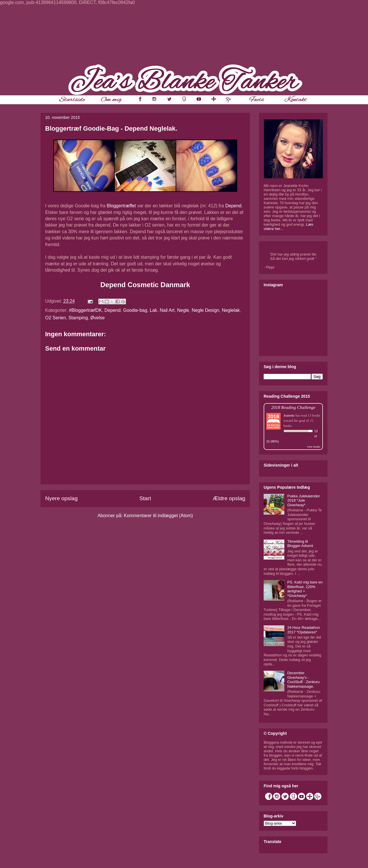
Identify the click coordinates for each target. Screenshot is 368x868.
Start (145, 498)
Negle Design (206, 310)
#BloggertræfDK (86, 310)
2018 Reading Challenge (293, 407)
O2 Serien (55, 318)
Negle (183, 310)
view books (314, 447)
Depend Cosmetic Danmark (145, 285)
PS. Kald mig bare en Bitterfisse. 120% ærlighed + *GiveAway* (305, 589)
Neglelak (231, 310)
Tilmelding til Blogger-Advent (300, 544)
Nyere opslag (61, 498)
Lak (154, 310)
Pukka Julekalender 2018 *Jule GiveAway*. (303, 500)
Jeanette (289, 415)
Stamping (78, 318)
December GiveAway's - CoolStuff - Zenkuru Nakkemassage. (303, 680)
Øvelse (97, 318)
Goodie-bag (135, 310)
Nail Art (167, 310)
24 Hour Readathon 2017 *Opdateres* (303, 630)
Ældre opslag (229, 498)
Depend (233, 206)
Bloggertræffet (121, 206)
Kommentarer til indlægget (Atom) (158, 516)
